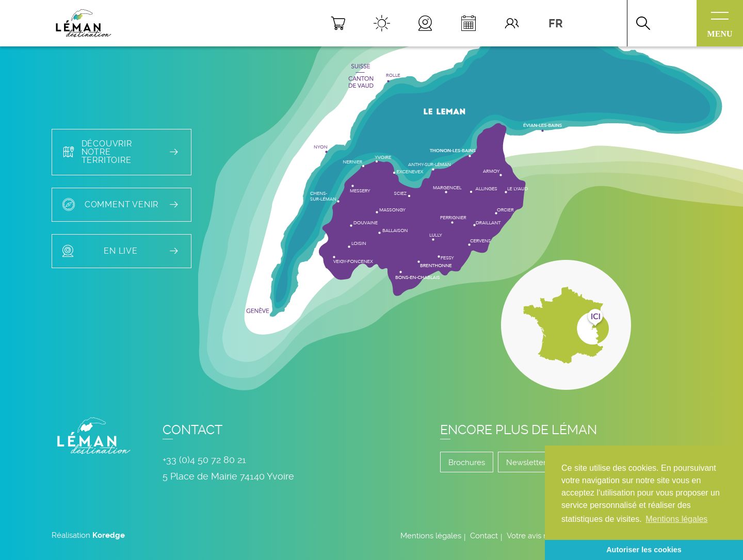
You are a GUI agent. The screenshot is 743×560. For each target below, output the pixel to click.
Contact (484, 536)
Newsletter (526, 463)
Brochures (467, 463)
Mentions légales (431, 536)
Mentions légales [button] (676, 519)
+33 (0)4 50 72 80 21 (204, 460)
